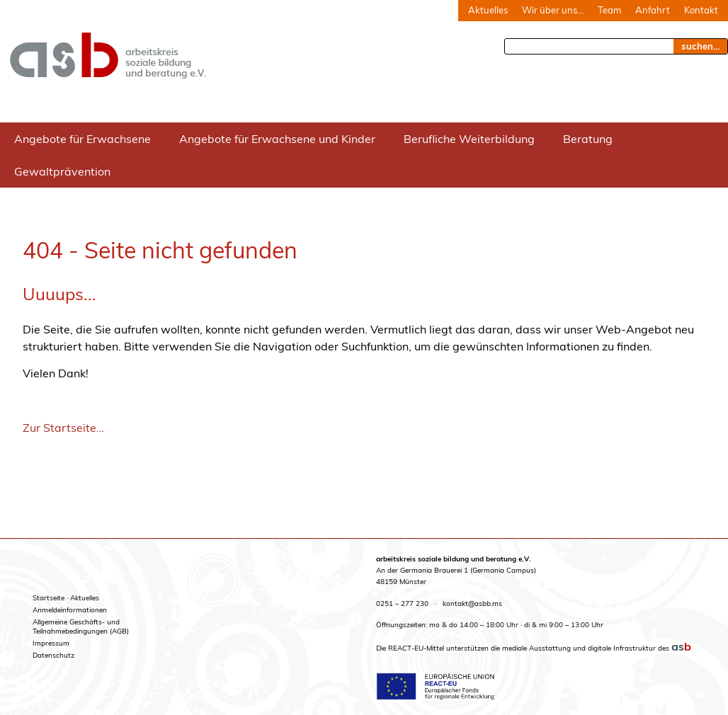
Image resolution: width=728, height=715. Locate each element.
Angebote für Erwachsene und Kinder (277, 139)
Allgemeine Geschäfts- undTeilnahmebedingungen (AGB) (81, 627)
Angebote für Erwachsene (83, 139)
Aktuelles (488, 10)
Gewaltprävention (62, 171)
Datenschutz (53, 655)
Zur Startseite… (63, 428)
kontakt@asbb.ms (472, 604)
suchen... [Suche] (700, 46)
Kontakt (701, 10)
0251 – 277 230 (402, 604)
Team (609, 10)
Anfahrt (653, 10)
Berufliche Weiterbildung (469, 139)
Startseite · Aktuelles (66, 598)
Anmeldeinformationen (70, 610)
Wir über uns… (553, 10)
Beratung (588, 139)
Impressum (51, 643)
